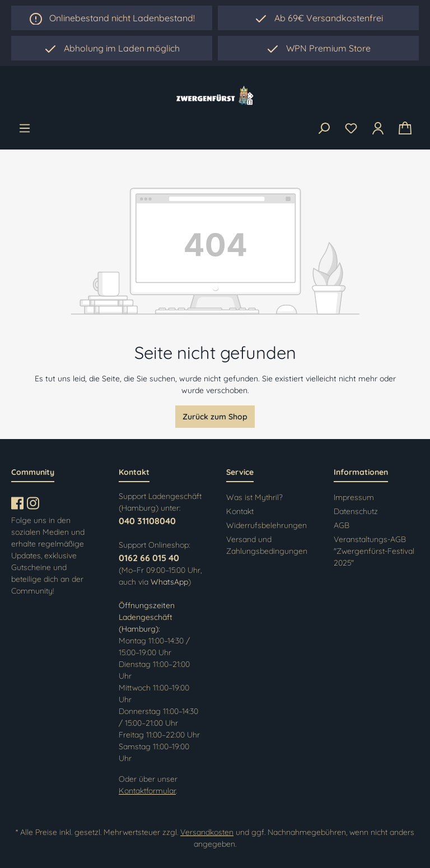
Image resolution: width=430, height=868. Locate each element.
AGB (342, 525)
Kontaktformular (147, 791)
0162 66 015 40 (149, 558)
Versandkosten (207, 832)
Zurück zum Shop (215, 417)
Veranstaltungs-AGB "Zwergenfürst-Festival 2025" (374, 551)
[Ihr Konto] (378, 128)
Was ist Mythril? (254, 497)
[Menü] (25, 128)
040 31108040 (147, 521)
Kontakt (240, 511)
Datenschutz (356, 511)
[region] (112, 48)
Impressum (354, 497)
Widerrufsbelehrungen (267, 525)
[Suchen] (324, 129)
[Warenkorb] (405, 129)
